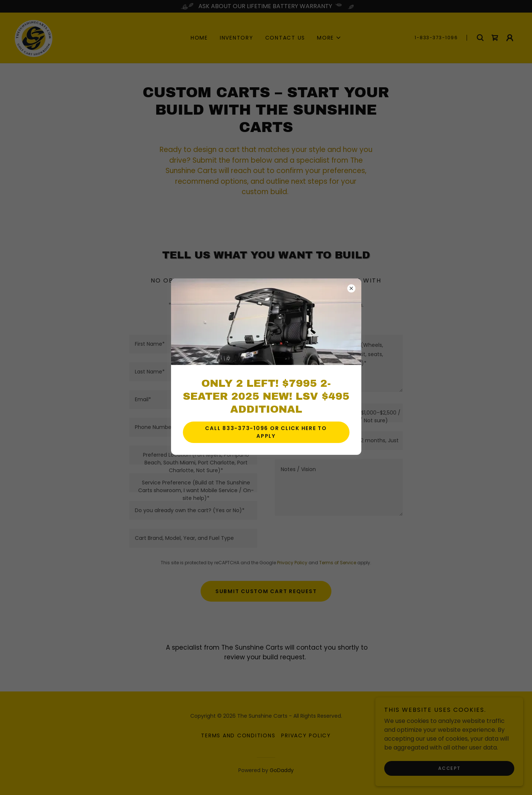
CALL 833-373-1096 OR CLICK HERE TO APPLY (266, 432)
